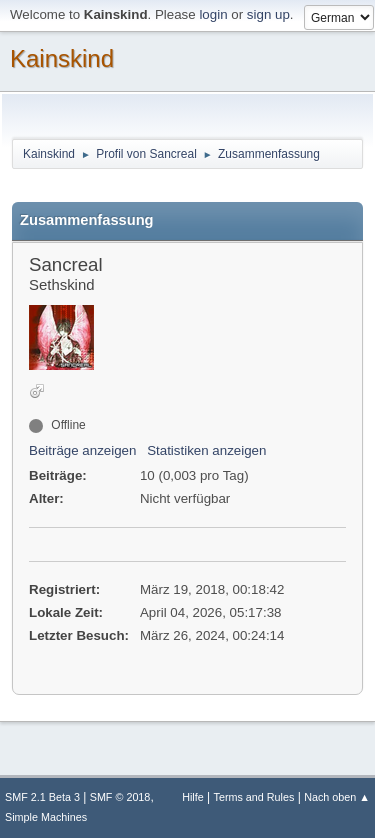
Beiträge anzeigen (82, 450)
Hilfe (193, 797)
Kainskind (62, 58)
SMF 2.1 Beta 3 (42, 797)
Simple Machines (46, 817)
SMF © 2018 (120, 797)
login (213, 14)
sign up (268, 14)
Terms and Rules (254, 797)
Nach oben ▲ (337, 797)
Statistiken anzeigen (206, 450)
